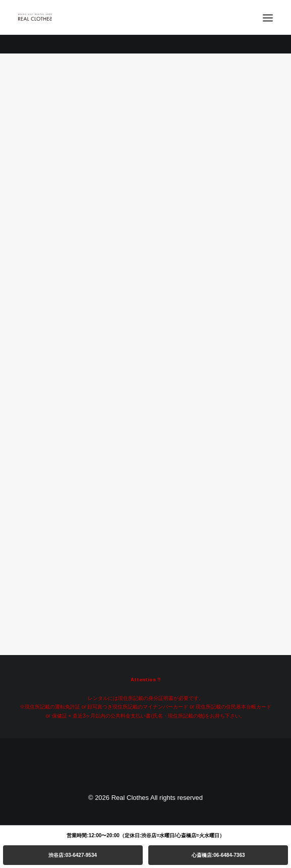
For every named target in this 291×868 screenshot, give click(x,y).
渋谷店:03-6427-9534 (73, 855)
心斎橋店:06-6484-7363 (218, 855)
